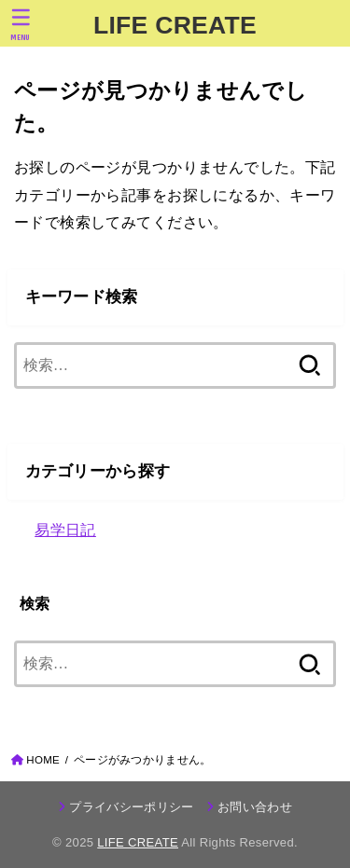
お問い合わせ (255, 807)
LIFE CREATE (175, 25)
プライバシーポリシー (131, 807)
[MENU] (21, 24)
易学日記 (65, 530)
